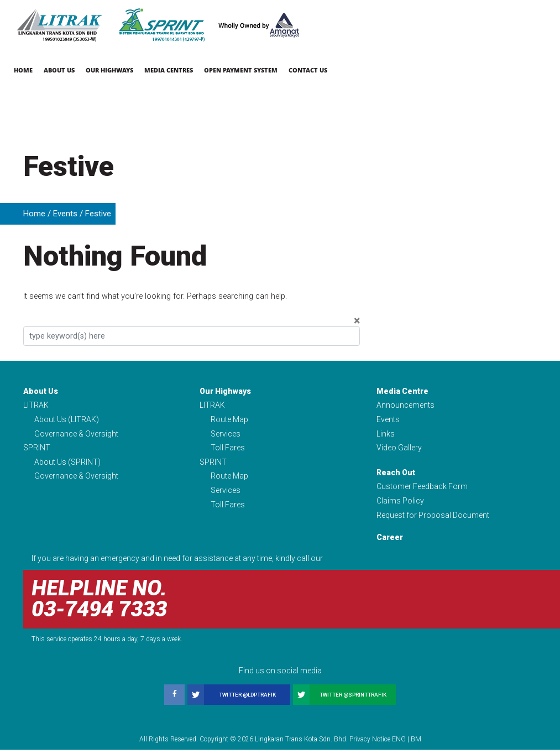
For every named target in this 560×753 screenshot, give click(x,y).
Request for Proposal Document (433, 518)
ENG (399, 742)
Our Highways (109, 70)
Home (23, 70)
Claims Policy (400, 503)
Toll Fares (228, 449)
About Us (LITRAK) (67, 420)
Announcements (405, 406)
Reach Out (396, 474)
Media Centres (169, 70)
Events (65, 214)
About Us (59, 70)
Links (386, 434)
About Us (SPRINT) (67, 464)
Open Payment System (241, 70)
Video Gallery (399, 449)
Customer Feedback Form (422, 489)
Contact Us (308, 70)
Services (226, 434)
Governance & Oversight (76, 434)
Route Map (229, 420)
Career (390, 541)
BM (416, 742)
